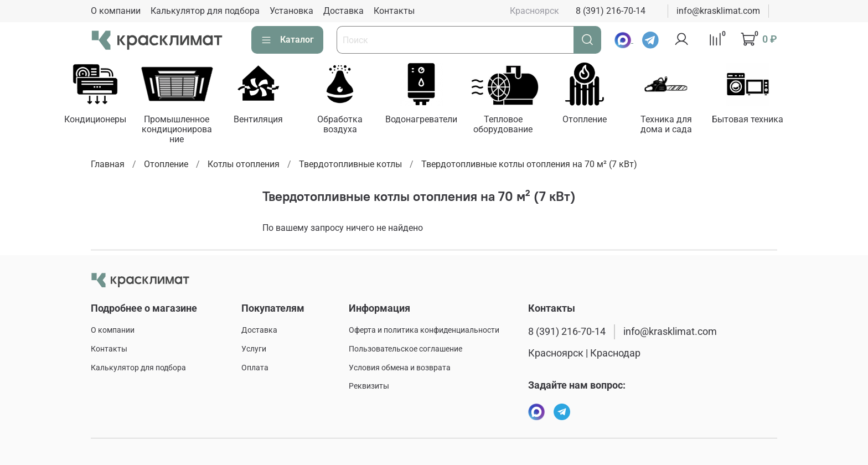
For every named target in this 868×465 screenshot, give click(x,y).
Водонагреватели (430, 120)
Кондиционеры (97, 120)
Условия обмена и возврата (400, 368)
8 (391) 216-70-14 (611, 11)
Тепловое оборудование (513, 125)
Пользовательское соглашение (405, 349)
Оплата (255, 368)
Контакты (394, 11)
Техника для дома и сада (680, 125)
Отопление (596, 120)
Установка (291, 11)
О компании (116, 11)
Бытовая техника (763, 120)
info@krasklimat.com (718, 11)
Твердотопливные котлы (350, 165)
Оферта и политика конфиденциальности (424, 330)
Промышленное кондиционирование (180, 130)
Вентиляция (263, 120)
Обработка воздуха (347, 125)
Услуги (254, 349)
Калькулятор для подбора (205, 11)
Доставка (343, 11)
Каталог (287, 40)
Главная (108, 165)
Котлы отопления (244, 165)
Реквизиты (369, 386)
